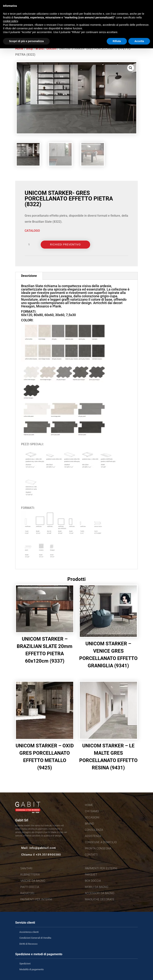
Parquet (91, 875)
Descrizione (29, 276)
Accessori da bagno (100, 893)
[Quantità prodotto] (30, 245)
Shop (29, 49)
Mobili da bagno (97, 887)
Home (19, 49)
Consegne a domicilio (101, 842)
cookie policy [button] (10, 21)
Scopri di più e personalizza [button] (26, 41)
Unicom (51, 49)
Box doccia (93, 881)
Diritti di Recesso (28, 944)
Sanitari (26, 868)
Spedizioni (25, 964)
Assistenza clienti (29, 932)
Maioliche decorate (100, 899)
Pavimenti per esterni (101, 868)
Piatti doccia (30, 887)
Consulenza (94, 830)
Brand (40, 49)
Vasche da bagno (33, 881)
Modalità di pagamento (32, 969)
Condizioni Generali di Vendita (35, 938)
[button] (131, 68)
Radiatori (27, 893)
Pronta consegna (98, 848)
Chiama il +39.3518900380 (41, 855)
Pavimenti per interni (36, 899)
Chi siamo (92, 811)
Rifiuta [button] (117, 41)
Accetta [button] (139, 41)
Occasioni (92, 817)
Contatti (91, 855)
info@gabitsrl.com (43, 848)
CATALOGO (32, 231)
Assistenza (93, 836)
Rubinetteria (30, 875)
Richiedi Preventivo (65, 244)
